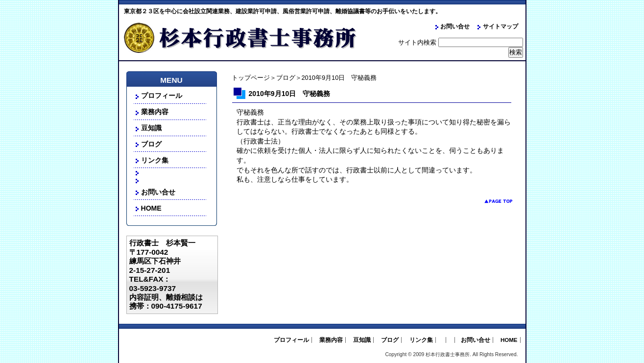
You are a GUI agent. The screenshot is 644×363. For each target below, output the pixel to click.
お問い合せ (455, 26)
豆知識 (151, 128)
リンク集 (155, 160)
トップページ (251, 78)
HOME (151, 208)
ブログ (286, 78)
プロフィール (162, 96)
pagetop (491, 201)
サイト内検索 (417, 42)
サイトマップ (501, 26)
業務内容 (155, 112)
